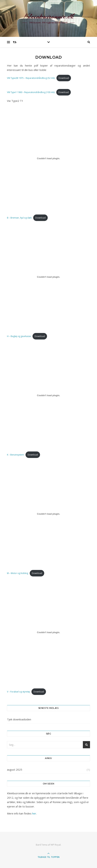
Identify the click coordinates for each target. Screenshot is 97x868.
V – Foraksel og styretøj (18, 692)
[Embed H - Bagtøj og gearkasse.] (48, 277)
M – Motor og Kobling (18, 573)
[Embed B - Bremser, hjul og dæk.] (48, 158)
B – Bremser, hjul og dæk (19, 218)
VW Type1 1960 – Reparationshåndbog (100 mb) (31, 92)
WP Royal (56, 845)
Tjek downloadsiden (19, 719)
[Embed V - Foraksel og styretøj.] (48, 632)
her (34, 813)
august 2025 (15, 770)
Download (64, 78)
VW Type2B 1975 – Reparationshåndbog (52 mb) (31, 78)
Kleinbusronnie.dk (49, 16)
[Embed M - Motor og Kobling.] (48, 514)
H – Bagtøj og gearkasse (19, 336)
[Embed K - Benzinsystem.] (48, 395)
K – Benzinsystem (15, 455)
